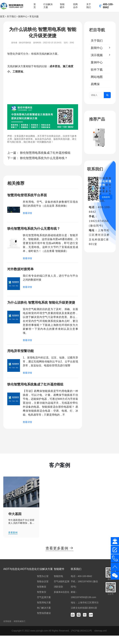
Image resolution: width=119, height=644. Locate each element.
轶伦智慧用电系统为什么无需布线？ (44, 158)
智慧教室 (42, 595)
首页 (35, 6)
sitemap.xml (100, 639)
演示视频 (97, 55)
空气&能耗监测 (61, 590)
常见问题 (34, 16)
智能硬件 (62, 6)
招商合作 (75, 6)
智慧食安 (42, 600)
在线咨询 (106, 197)
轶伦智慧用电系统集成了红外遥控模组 (45, 153)
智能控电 (58, 585)
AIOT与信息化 (12, 577)
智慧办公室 (43, 585)
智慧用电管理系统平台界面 (29, 195)
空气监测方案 (44, 606)
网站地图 (97, 77)
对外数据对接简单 (22, 270)
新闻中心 (23, 16)
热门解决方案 (44, 616)
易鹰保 (95, 84)
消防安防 (58, 595)
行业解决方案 (48, 6)
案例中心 (97, 62)
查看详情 (27, 214)
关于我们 (89, 6)
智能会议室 (43, 590)
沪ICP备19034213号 (82, 639)
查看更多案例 (60, 556)
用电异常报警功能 (22, 358)
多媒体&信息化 (61, 600)
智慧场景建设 (44, 621)
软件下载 (97, 70)
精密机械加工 (20, 630)
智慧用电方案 (44, 611)
